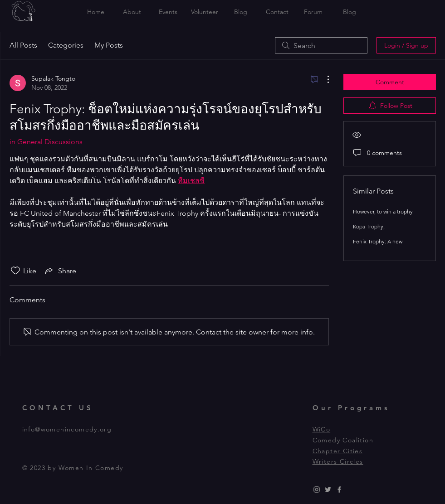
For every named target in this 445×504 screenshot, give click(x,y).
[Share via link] (60, 271)
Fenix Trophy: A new (378, 241)
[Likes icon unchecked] (15, 271)
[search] (321, 45)
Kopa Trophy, (369, 226)
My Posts (109, 45)
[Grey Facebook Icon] (339, 489)
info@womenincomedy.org (67, 429)
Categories (66, 45)
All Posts (23, 45)
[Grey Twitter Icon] (328, 489)
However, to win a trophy (383, 211)
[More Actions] (323, 79)
